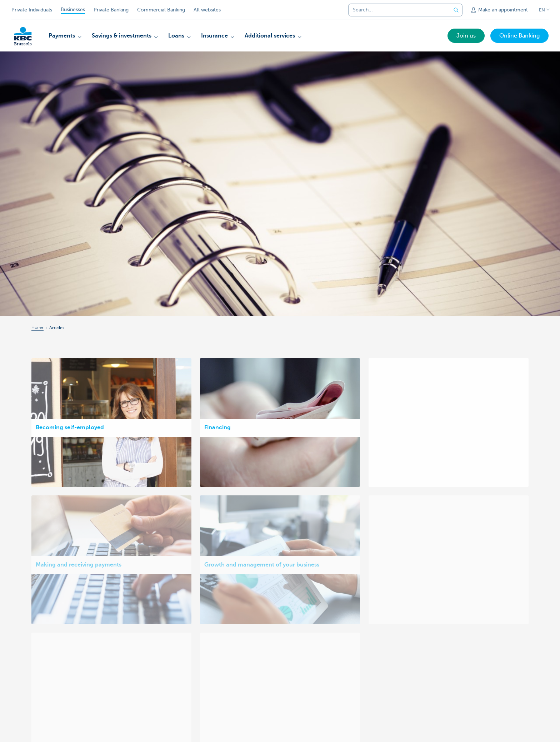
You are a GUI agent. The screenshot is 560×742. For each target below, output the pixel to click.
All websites (207, 10)
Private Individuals (32, 10)
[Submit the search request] (456, 10)
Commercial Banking (161, 10)
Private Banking (111, 10)
